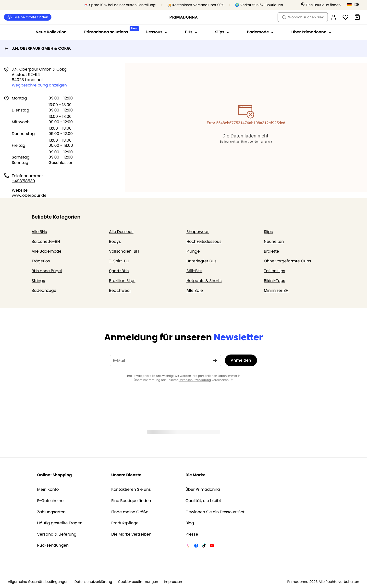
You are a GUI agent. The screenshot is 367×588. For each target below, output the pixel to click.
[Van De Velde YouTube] (212, 546)
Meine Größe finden (28, 17)
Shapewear (198, 232)
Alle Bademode (47, 251)
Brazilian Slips (122, 281)
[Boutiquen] (321, 5)
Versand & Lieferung (57, 534)
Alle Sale (195, 290)
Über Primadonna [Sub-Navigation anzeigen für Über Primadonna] (311, 32)
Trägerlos (41, 261)
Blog (190, 523)
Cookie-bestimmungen (138, 582)
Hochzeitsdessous (204, 241)
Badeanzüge (44, 290)
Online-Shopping (55, 475)
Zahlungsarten (51, 512)
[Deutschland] (355, 5)
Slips (268, 232)
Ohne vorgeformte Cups (287, 261)
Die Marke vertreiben (131, 534)
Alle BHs (39, 232)
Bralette (271, 251)
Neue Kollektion (51, 32)
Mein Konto (48, 490)
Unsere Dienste (126, 475)
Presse (192, 534)
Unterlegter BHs (202, 261)
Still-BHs (194, 271)
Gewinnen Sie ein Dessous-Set (215, 512)
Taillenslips (275, 271)
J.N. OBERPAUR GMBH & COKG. (37, 48)
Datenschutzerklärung (195, 380)
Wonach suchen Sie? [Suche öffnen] (303, 17)
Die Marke (196, 475)
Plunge (193, 251)
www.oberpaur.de (29, 195)
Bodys (115, 241)
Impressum (174, 582)
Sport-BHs (119, 271)
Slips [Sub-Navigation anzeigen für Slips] (222, 32)
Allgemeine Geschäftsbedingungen (38, 582)
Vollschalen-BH (124, 251)
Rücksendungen (53, 545)
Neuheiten (274, 241)
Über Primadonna (203, 490)
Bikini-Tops (275, 281)
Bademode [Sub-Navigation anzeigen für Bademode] (260, 32)
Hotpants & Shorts (204, 281)
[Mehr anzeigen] (232, 380)
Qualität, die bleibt (203, 501)
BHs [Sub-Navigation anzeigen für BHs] (191, 32)
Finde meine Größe (130, 512)
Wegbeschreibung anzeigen (39, 85)
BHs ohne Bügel (47, 271)
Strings (38, 281)
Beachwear (120, 290)
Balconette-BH (46, 241)
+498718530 (23, 181)
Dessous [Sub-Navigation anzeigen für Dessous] (157, 32)
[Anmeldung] (334, 17)
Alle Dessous (121, 232)
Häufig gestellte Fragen (60, 523)
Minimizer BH (276, 290)
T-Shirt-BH (119, 261)
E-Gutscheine (50, 501)
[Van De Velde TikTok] (204, 546)
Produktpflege (125, 523)
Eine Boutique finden (131, 501)
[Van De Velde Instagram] (188, 546)
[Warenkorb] (357, 17)
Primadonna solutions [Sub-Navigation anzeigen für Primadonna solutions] (111, 31)
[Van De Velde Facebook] (196, 546)
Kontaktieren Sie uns (131, 490)
